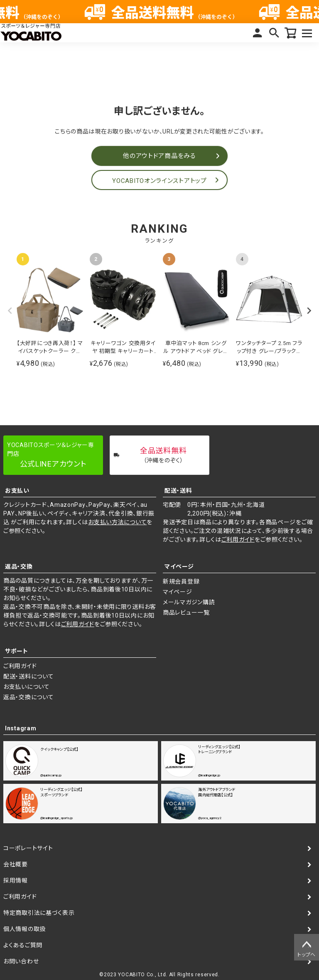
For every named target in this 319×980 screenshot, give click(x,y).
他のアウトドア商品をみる (159, 156)
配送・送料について (28, 676)
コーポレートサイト (28, 848)
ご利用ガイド (238, 540)
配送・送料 (178, 491)
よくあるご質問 (23, 945)
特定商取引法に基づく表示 (39, 913)
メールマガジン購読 (189, 602)
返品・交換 (19, 567)
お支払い (17, 491)
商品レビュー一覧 (186, 613)
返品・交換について (28, 697)
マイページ (258, 33)
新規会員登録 (181, 581)
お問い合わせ (21, 961)
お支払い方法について (117, 522)
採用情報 (16, 880)
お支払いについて (27, 687)
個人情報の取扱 (25, 929)
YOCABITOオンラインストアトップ (159, 181)
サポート (17, 651)
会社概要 (16, 864)
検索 (274, 33)
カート (291, 33)
